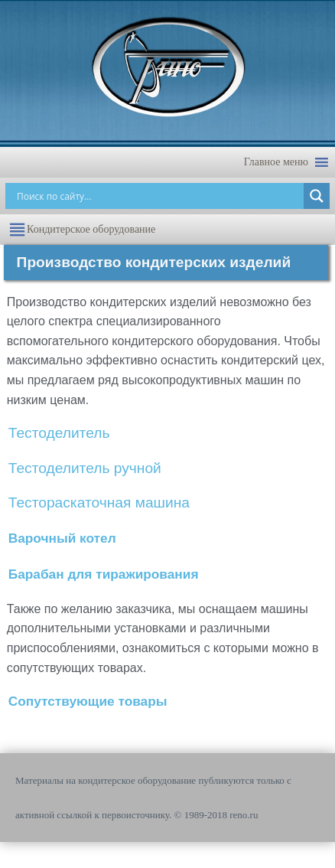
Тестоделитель (59, 433)
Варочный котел (62, 538)
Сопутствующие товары (88, 701)
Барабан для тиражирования (104, 574)
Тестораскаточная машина (99, 503)
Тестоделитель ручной (85, 468)
